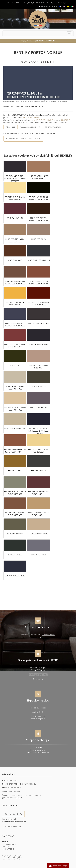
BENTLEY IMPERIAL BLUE (39, 344)
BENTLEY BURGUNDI (15, 218)
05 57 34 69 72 (13, 814)
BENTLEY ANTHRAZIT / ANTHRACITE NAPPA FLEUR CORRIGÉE (15, 179)
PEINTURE (53, 127)
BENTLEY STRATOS (39, 555)
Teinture (11, 127)
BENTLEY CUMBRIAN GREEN (39, 260)
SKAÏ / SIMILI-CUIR (46, 120)
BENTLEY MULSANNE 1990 (15, 428)
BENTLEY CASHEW (39, 239)
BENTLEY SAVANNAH (15, 534)
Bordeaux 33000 (48, 633)
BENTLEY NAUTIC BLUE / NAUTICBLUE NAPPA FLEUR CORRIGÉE (39, 431)
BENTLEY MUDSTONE (39, 407)
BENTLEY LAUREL (15, 365)
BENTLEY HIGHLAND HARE (39, 323)
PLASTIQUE (66, 120)
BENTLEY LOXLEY (39, 386)
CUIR (36, 120)
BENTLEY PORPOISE (39, 471)
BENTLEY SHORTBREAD (39, 534)
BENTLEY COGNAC (15, 260)
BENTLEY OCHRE (15, 471)
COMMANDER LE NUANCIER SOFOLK (23, 139)
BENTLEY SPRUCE (15, 555)
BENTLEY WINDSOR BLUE (15, 576)
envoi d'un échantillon (31, 118)
